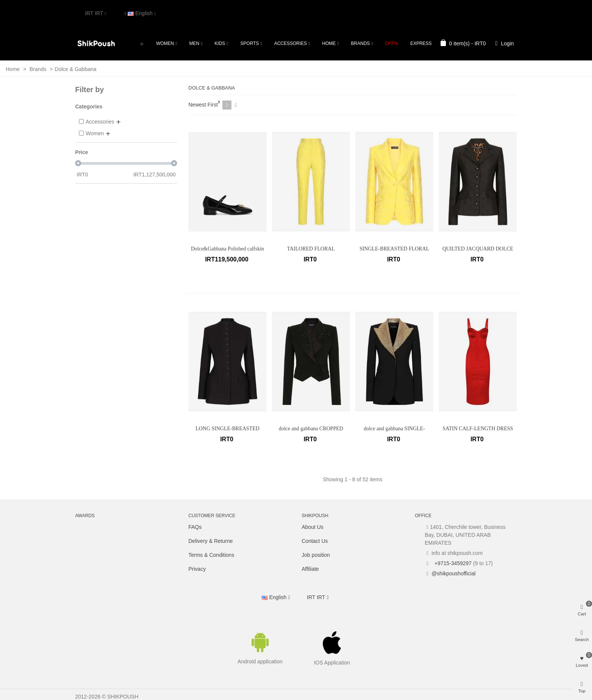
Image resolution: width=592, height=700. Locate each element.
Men (194, 43)
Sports (250, 43)
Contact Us (315, 541)
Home (329, 43)
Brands (361, 43)
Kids (220, 43)
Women (165, 43)
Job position (316, 555)
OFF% (392, 43)
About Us (313, 527)
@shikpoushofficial (454, 573)
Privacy (197, 569)
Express (421, 43)
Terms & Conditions (211, 555)
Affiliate (310, 569)
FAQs (195, 527)
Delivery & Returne (211, 541)
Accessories (291, 43)
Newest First (203, 105)
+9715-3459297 (452, 563)
